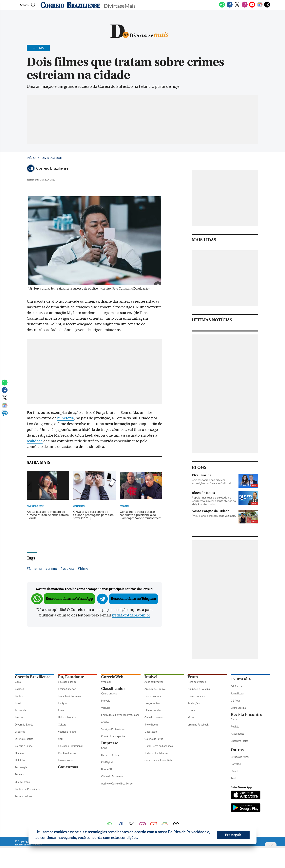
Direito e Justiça (24, 739)
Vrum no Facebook (198, 725)
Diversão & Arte (24, 725)
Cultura (62, 725)
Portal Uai (236, 764)
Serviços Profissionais (113, 729)
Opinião (19, 753)
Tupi (233, 778)
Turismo (19, 774)
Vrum (193, 677)
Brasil (18, 703)
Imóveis (106, 701)
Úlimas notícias (153, 710)
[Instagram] (245, 7)
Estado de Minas (240, 757)
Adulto (105, 722)
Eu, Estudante (71, 677)
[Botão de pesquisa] (34, 5)
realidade (35, 441)
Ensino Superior (67, 689)
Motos (191, 717)
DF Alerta (236, 686)
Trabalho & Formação (70, 696)
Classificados (113, 689)
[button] (140, 838)
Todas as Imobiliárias (156, 753)
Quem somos (22, 782)
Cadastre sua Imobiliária (158, 760)
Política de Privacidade (28, 789)
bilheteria (66, 418)
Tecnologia (21, 767)
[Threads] (267, 7)
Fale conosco (65, 760)
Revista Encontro (247, 715)
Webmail (106, 682)
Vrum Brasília (238, 708)
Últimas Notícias (67, 717)
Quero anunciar (110, 693)
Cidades (19, 689)
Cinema (35, 568)
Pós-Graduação (67, 753)
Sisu (60, 739)
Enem (61, 710)
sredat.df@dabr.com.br (131, 615)
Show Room (151, 725)
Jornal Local (237, 693)
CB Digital (107, 762)
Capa (18, 682)
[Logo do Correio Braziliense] (70, 5)
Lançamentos (152, 703)
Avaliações (194, 703)
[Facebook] (230, 7)
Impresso (110, 743)
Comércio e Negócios (113, 736)
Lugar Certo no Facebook (159, 746)
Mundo (19, 717)
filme (84, 568)
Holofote (20, 760)
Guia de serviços (154, 717)
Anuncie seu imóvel (155, 689)
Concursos (68, 767)
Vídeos (191, 710)
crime (52, 568)
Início (31, 158)
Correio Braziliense (33, 677)
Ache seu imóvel (154, 682)
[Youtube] (252, 7)
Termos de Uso (23, 796)
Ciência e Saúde (24, 746)
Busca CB (106, 769)
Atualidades (237, 734)
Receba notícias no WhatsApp (69, 599)
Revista (235, 726)
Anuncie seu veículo (199, 689)
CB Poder (236, 701)
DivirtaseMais (52, 158)
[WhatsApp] (222, 7)
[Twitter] (237, 7)
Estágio (62, 703)
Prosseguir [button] (233, 835)
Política (19, 696)
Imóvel (151, 677)
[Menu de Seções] (22, 5)
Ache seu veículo (197, 682)
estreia (68, 568)
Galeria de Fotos (154, 739)
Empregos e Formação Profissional (121, 715)
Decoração (151, 732)
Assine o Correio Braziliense (117, 783)
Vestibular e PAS (67, 732)
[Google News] (260, 7)
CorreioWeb (112, 677)
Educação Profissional (70, 746)
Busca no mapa (153, 696)
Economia (20, 710)
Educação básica (67, 682)
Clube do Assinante (112, 776)
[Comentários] (5, 415)
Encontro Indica (240, 741)
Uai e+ (234, 771)
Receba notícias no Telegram (133, 599)
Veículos (106, 708)
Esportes (20, 732)
